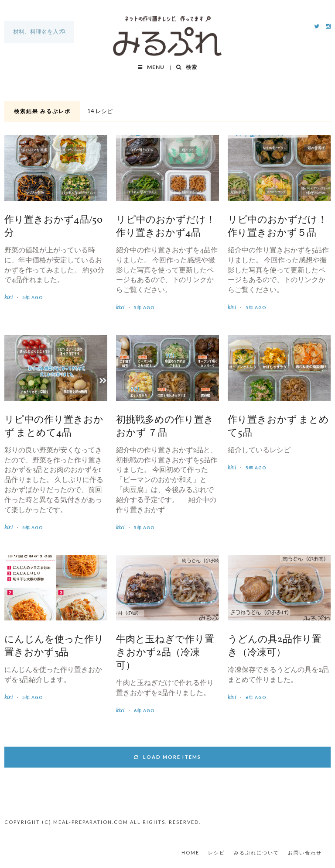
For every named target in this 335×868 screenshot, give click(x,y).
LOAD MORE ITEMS (167, 757)
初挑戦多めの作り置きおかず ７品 (165, 427)
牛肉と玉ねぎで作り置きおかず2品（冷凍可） (165, 653)
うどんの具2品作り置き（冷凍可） (275, 647)
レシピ (217, 852)
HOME (190, 852)
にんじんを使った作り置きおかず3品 (54, 647)
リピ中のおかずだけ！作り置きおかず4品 (166, 227)
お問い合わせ (305, 852)
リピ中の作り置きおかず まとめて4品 (54, 427)
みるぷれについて (256, 852)
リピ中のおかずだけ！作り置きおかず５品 (277, 227)
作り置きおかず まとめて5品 (278, 427)
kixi (9, 298)
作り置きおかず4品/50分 (53, 227)
